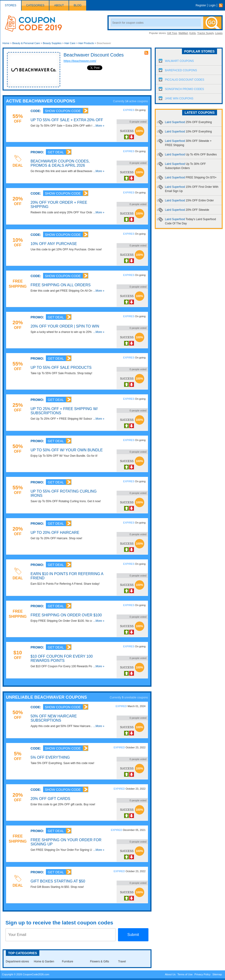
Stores (11, 5)
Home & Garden (44, 961)
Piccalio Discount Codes (185, 80)
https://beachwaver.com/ (80, 61)
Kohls (193, 33)
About (59, 5)
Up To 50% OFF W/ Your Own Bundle (67, 450)
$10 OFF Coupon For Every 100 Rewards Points (62, 658)
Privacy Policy (203, 974)
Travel (122, 961)
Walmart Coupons (179, 61)
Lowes (219, 33)
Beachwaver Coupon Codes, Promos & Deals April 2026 (60, 163)
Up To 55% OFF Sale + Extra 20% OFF (67, 120)
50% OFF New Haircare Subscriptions (54, 718)
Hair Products (86, 43)
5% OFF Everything (50, 757)
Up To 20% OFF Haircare (55, 533)
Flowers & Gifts (100, 961)
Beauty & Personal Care (26, 43)
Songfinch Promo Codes (185, 89)
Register (201, 5)
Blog (78, 5)
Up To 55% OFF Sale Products (61, 367)
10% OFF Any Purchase (54, 244)
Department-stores (17, 961)
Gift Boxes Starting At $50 (58, 881)
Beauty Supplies (52, 43)
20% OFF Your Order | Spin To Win (65, 326)
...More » (99, 126)
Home (6, 43)
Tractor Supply (205, 33)
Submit (133, 935)
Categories (35, 5)
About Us (170, 974)
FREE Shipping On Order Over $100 (66, 615)
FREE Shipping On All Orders (61, 285)
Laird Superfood (188, 122)
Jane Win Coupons (179, 98)
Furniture (68, 961)
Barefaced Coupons (181, 70)
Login (212, 5)
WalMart (183, 33)
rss (146, 53)
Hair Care (70, 43)
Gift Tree (172, 33)
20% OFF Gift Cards (51, 799)
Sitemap (217, 974)
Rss (222, 5)
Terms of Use (185, 974)
